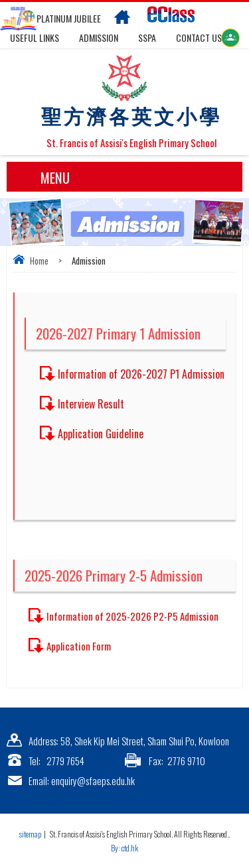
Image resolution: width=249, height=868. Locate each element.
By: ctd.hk (124, 848)
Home (39, 261)
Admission (99, 37)
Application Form (79, 646)
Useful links (35, 37)
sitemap (30, 834)
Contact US (199, 37)
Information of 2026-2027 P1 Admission (141, 374)
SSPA (147, 37)
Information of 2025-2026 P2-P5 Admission (132, 616)
